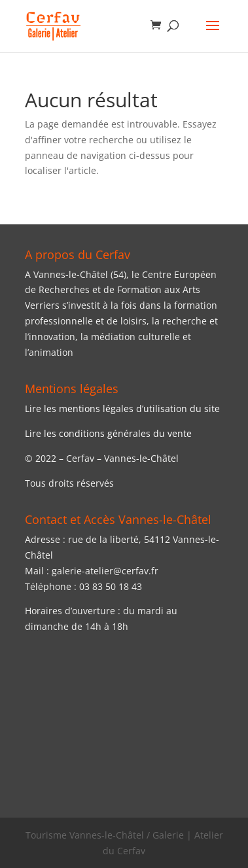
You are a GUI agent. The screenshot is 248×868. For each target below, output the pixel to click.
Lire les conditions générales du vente (108, 433)
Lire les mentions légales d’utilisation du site (122, 408)
